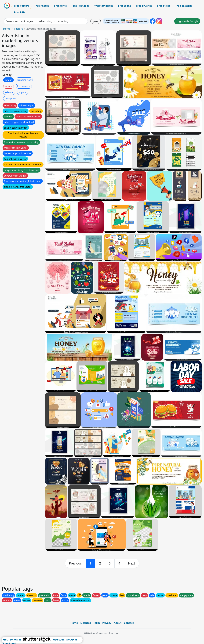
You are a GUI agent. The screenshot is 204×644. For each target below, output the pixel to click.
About (118, 623)
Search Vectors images (19, 21)
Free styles (164, 6)
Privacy (107, 623)
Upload (96, 21)
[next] (132, 563)
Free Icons (124, 6)
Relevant (9, 92)
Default (8, 80)
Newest (9, 86)
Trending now (24, 80)
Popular (23, 92)
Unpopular (10, 99)
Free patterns (184, 6)
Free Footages (80, 6)
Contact (129, 623)
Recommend (24, 86)
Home (7, 29)
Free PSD (19, 12)
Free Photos (42, 6)
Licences (86, 623)
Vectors (18, 29)
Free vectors (22, 6)
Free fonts (60, 6)
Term (97, 623)
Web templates (104, 6)
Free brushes (144, 6)
